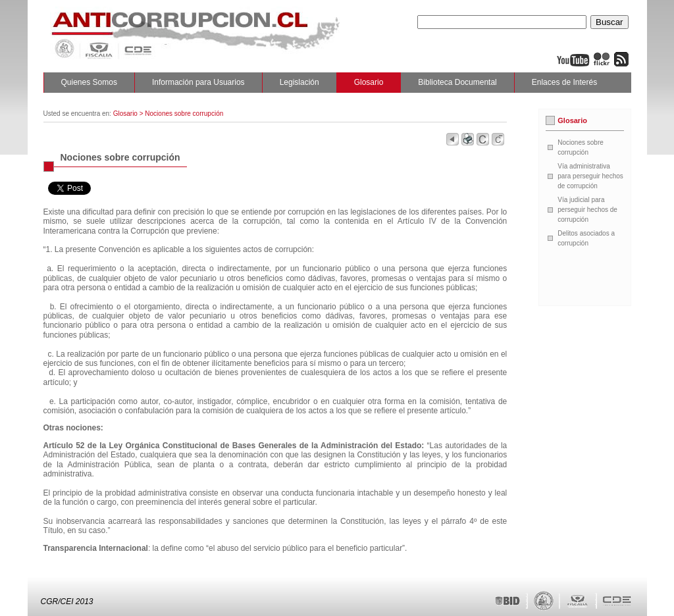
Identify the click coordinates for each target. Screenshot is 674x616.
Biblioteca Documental (457, 82)
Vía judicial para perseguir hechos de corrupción (587, 210)
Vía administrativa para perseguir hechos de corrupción (590, 176)
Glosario (369, 82)
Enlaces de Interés (564, 82)
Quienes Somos (89, 82)
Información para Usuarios (198, 82)
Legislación (299, 82)
